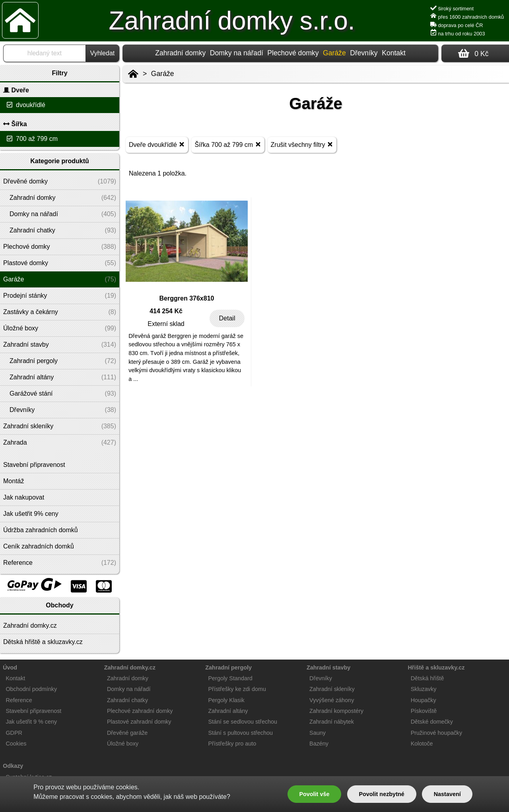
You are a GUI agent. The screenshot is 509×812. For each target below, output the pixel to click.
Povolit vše (314, 794)
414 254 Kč (166, 311)
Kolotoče (422, 744)
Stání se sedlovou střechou (243, 722)
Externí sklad (166, 324)
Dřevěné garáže (127, 733)
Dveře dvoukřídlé (157, 144)
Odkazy (13, 766)
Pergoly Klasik (226, 700)
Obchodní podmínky (31, 689)
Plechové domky (293, 53)
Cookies (16, 744)
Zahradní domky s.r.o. (232, 21)
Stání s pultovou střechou (241, 733)
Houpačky (424, 700)
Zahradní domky (180, 53)
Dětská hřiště (427, 678)
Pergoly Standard (230, 678)
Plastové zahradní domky (139, 722)
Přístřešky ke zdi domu (237, 689)
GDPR (14, 733)
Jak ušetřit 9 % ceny (31, 722)
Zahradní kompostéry (336, 711)
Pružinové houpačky (437, 733)
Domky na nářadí (237, 53)
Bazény (319, 744)
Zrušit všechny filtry (302, 144)
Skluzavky (424, 689)
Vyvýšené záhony (332, 700)
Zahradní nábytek (332, 722)
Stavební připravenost (33, 711)
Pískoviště (424, 711)
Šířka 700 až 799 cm (228, 144)
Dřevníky (364, 53)
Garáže (163, 74)
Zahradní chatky (127, 700)
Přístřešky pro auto (232, 744)
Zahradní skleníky (332, 689)
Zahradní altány (228, 711)
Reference (19, 700)
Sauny (318, 733)
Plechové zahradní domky (140, 711)
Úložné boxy (123, 744)
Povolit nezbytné (381, 794)
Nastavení (447, 794)
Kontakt (394, 53)
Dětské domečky (432, 722)
